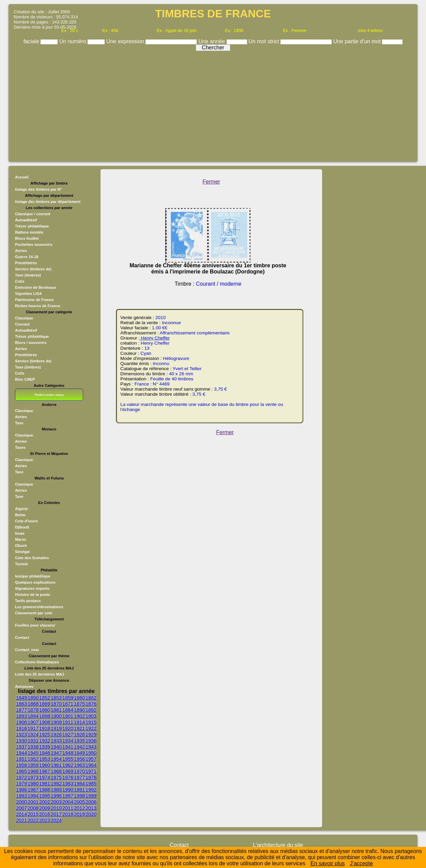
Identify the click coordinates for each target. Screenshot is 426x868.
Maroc (21, 539)
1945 (33, 753)
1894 (33, 716)
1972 (21, 777)
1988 (45, 790)
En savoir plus (328, 863)
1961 (56, 765)
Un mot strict (264, 41)
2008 (33, 808)
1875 (79, 704)
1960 (45, 765)
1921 (79, 728)
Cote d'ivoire (26, 521)
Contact (22, 637)
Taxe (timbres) (28, 275)
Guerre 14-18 (27, 257)
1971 (91, 771)
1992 (91, 790)
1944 (21, 753)
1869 (45, 704)
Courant (22, 324)
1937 (21, 747)
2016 (45, 814)
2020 (91, 814)
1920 (68, 728)
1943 (91, 747)
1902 (79, 716)
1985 (91, 784)
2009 (45, 808)
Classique (24, 318)
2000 (21, 802)
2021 (21, 820)
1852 (45, 698)
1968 (56, 771)
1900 (56, 716)
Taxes (20, 447)
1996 (56, 796)
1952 (33, 759)
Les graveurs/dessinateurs (39, 607)
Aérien (21, 251)
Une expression (126, 41)
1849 (21, 698)
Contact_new (27, 650)
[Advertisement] (213, 105)
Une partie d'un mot (358, 41)
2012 (79, 808)
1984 (79, 784)
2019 (79, 814)
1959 (33, 765)
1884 (68, 710)
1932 (45, 741)
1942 (79, 747)
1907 (33, 722)
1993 (21, 796)
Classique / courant (33, 214)
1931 (33, 741)
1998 (79, 796)
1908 (45, 722)
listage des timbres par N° (39, 189)
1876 (91, 704)
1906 (21, 722)
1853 (56, 698)
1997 (68, 796)
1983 (68, 784)
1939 (45, 747)
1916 (21, 728)
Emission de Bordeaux (36, 287)
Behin (20, 515)
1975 (56, 777)
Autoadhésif (26, 220)
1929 (91, 735)
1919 (56, 728)
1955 (68, 759)
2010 (56, 808)
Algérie (21, 509)
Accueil (22, 177)
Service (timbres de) (33, 269)
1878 (33, 710)
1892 (91, 710)
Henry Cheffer (155, 338)
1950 (91, 753)
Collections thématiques (37, 662)
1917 (33, 728)
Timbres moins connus (49, 395)
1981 (45, 784)
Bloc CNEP (25, 379)
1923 (21, 735)
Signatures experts (32, 588)
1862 (91, 698)
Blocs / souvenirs (31, 343)
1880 (45, 710)
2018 (68, 814)
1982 (56, 784)
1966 (33, 771)
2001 (33, 802)
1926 (56, 735)
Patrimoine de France (34, 300)
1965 (21, 771)
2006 (91, 802)
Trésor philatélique (32, 226)
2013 (91, 808)
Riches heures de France (37, 306)
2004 (68, 802)
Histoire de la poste (33, 595)
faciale (32, 41)
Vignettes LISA (28, 294)
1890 (79, 710)
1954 (56, 759)
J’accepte (362, 863)
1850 (33, 698)
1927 (68, 735)
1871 (68, 704)
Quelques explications (35, 582)
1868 (33, 704)
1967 (45, 771)
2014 (21, 814)
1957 (91, 759)
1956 (79, 759)
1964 (91, 765)
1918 (45, 728)
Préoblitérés (26, 263)
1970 (79, 771)
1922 (91, 728)
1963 (79, 765)
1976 (68, 777)
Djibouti (22, 527)
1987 (33, 790)
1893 (21, 716)
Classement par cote (34, 613)
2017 (56, 814)
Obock (21, 546)
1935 (79, 741)
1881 (56, 710)
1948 (68, 753)
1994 (33, 796)
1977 (79, 777)
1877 (21, 710)
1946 (45, 753)
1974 (45, 777)
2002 (45, 802)
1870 (56, 704)
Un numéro (74, 41)
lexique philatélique (33, 576)
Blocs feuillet (27, 238)
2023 (45, 820)
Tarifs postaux (28, 601)
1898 (45, 716)
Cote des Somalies (32, 558)
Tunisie (21, 564)
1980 (33, 784)
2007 (21, 808)
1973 (33, 777)
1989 (56, 790)
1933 (56, 741)
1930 (21, 741)
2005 (79, 802)
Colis (20, 281)
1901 (68, 716)
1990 (68, 790)
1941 (68, 747)
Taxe (19, 423)
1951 (21, 759)
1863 (21, 704)
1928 (79, 735)
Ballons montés (29, 232)
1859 (68, 698)
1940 (56, 747)
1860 (79, 698)
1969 (68, 771)
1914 (79, 722)
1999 (91, 796)
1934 (68, 741)
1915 (91, 722)
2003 (56, 802)
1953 (45, 759)
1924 (33, 735)
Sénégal (22, 552)
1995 (45, 796)
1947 (56, 753)
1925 (45, 735)
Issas (20, 533)
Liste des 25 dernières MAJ (40, 674)
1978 (91, 777)
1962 (68, 765)
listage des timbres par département (48, 202)
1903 (91, 716)
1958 (21, 765)
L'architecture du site (278, 845)
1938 (33, 747)
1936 (91, 741)
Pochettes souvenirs (34, 244)
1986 (21, 790)
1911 (68, 722)
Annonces (24, 686)
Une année (212, 41)
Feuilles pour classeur (35, 625)
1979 (21, 784)
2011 (68, 808)
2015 (33, 814)
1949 (79, 753)
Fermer (211, 182)
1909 (56, 722)
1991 (79, 790)
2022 (33, 820)
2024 (56, 820)
